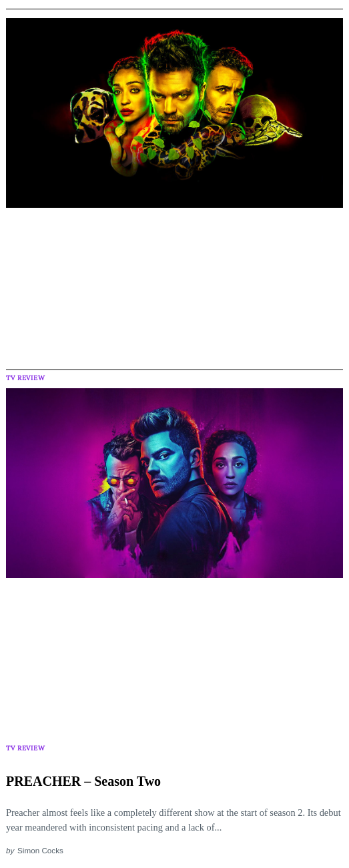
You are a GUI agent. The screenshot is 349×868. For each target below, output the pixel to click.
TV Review (25, 378)
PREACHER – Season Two (83, 781)
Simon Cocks (40, 850)
